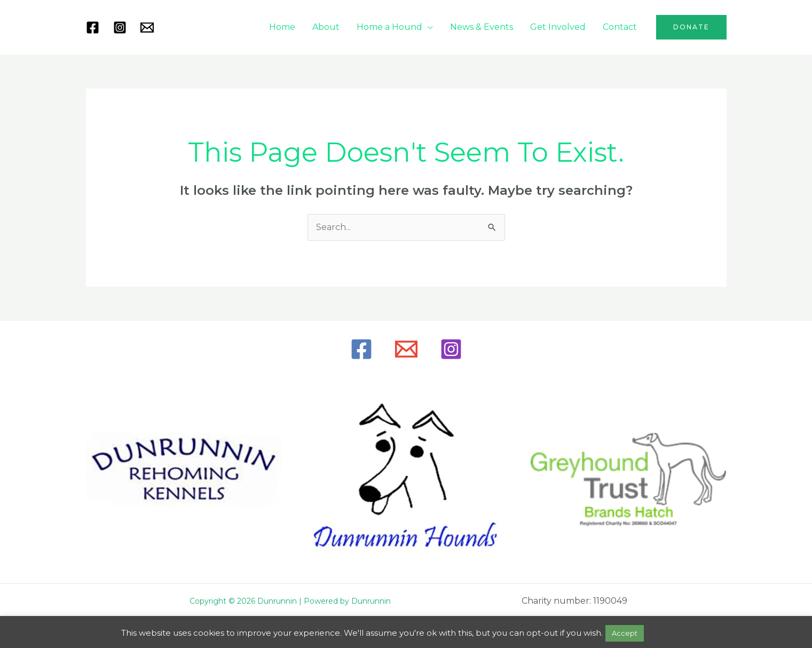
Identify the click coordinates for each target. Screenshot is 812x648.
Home (282, 27)
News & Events (482, 27)
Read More (669, 633)
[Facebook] (93, 27)
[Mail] (147, 27)
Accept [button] (625, 633)
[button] (691, 27)
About (326, 27)
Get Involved (558, 27)
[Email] (406, 349)
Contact (620, 27)
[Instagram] (120, 27)
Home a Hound (389, 27)
